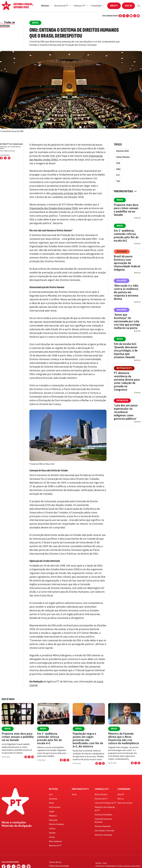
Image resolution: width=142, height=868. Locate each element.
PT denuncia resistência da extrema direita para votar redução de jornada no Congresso (127, 381)
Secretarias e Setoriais (104, 831)
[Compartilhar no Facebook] (1, 158)
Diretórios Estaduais (103, 835)
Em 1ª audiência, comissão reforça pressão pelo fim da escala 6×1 (49, 738)
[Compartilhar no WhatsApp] (9, 158)
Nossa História (101, 794)
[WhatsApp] (135, 16)
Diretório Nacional (103, 826)
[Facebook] (120, 16)
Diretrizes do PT (80, 789)
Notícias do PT (124, 368)
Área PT (114, 6)
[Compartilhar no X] (29, 757)
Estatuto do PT (101, 799)
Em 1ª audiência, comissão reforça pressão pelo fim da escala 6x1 (126, 236)
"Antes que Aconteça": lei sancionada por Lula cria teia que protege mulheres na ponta (127, 321)
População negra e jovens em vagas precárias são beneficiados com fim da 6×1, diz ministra (88, 740)
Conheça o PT (102, 789)
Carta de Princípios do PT (106, 803)
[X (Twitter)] (127, 16)
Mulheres (122, 281)
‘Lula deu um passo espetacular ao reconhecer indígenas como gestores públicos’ (126, 412)
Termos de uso (55, 862)
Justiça (52, 837)
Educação (122, 252)
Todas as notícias (7, 24)
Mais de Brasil (8, 699)
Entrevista (122, 401)
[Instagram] (124, 16)
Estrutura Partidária (103, 815)
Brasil (120, 200)
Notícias (53, 789)
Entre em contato (125, 803)
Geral (74, 794)
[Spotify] (138, 16)
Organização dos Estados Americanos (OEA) (54, 208)
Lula (51, 794)
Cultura (52, 829)
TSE (118, 181)
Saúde (52, 811)
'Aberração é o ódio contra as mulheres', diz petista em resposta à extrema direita (126, 292)
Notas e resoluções (14, 822)
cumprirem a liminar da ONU (67, 193)
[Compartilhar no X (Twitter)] (5, 158)
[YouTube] (131, 16)
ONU (118, 169)
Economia (53, 799)
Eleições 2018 (122, 151)
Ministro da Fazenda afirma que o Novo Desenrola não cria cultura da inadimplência (124, 738)
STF (118, 175)
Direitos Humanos (57, 824)
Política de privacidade (59, 866)
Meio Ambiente (55, 841)
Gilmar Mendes (123, 157)
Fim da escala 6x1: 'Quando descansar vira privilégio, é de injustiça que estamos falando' (126, 350)
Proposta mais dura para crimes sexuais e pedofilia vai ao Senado (126, 210)
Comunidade (124, 789)
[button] (46, 6)
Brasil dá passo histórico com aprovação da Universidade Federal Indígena (127, 263)
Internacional (55, 807)
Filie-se (128, 6)
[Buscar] (139, 6)
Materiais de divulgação (17, 826)
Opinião (52, 833)
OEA (118, 163)
